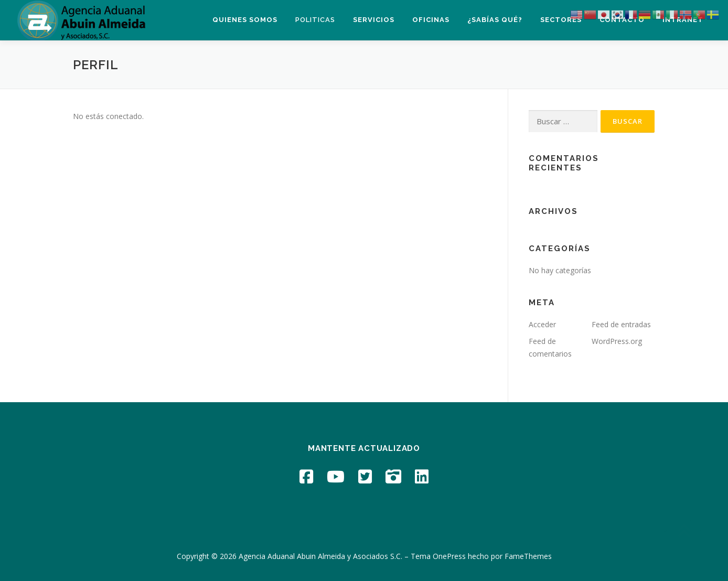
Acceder (542, 324)
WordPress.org (617, 341)
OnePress (449, 556)
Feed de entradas (621, 324)
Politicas (315, 20)
